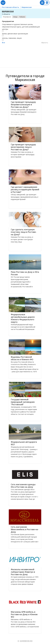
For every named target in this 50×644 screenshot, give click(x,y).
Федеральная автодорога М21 (24, 443)
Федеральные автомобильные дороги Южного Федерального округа (23, 318)
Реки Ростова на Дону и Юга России (25, 273)
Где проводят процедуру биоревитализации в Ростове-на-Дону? (23, 104)
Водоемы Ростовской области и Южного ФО (22, 358)
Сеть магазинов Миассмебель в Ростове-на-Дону (25, 529)
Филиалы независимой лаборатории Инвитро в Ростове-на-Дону (23, 572)
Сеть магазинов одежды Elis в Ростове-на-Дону (23, 486)
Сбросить (45, 43)
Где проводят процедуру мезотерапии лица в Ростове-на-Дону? (23, 147)
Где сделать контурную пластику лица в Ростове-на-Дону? (24, 232)
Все (4, 42)
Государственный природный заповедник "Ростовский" (23, 402)
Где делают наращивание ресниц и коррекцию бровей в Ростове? (25, 189)
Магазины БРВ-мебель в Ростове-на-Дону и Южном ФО (24, 614)
